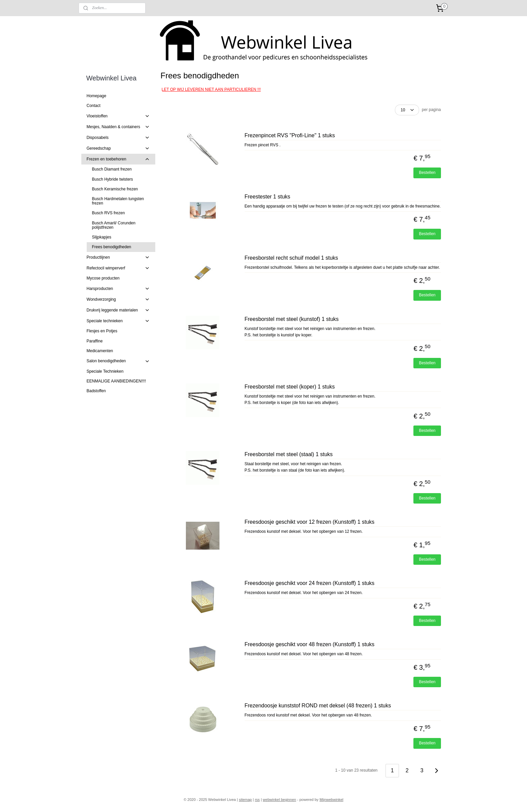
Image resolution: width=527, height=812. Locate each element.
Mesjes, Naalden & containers (118, 127)
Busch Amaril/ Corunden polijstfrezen (114, 225)
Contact (94, 106)
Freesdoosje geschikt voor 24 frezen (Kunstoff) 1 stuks (309, 583)
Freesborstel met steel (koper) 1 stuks (290, 387)
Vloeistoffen (118, 116)
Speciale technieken (118, 321)
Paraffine (95, 341)
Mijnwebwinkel (332, 800)
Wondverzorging (118, 299)
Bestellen (427, 173)
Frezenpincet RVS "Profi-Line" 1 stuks (290, 135)
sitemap (246, 800)
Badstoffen (96, 391)
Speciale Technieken (105, 371)
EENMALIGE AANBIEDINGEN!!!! (116, 381)
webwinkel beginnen (279, 800)
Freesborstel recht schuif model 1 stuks (291, 258)
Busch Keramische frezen (115, 189)
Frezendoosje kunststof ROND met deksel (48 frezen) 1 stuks (318, 706)
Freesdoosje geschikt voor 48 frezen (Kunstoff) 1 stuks (309, 644)
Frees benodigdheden (112, 247)
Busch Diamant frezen (112, 169)
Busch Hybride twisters (113, 179)
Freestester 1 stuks (267, 197)
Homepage (97, 96)
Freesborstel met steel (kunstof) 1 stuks (291, 319)
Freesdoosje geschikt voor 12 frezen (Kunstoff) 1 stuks (309, 522)
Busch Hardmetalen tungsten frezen (118, 201)
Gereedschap (118, 148)
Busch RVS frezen (109, 213)
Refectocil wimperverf (118, 268)
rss (257, 800)
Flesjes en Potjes (102, 331)
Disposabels (118, 138)
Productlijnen (118, 257)
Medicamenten (100, 351)
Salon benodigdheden (118, 361)
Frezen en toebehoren (118, 159)
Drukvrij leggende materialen (118, 310)
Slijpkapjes (102, 237)
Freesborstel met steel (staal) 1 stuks (288, 454)
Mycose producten (103, 278)
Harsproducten (118, 289)
